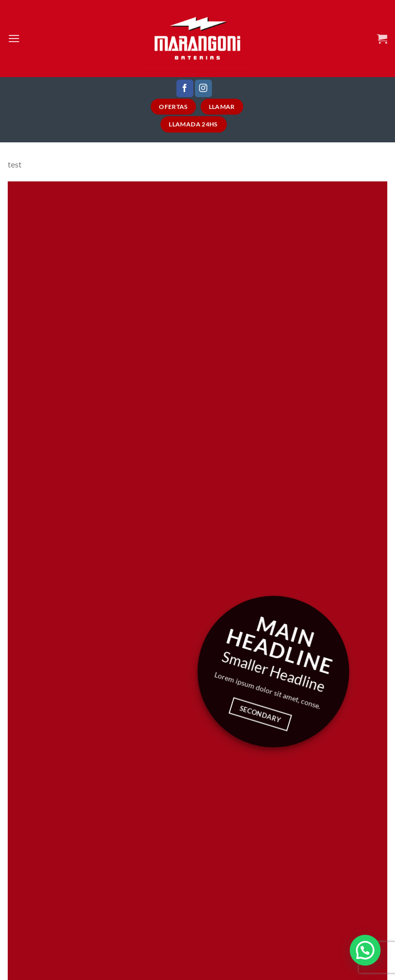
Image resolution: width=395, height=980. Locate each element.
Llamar (222, 107)
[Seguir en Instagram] (203, 88)
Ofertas (173, 107)
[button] (365, 950)
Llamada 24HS (194, 124)
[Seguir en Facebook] (185, 88)
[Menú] (14, 38)
